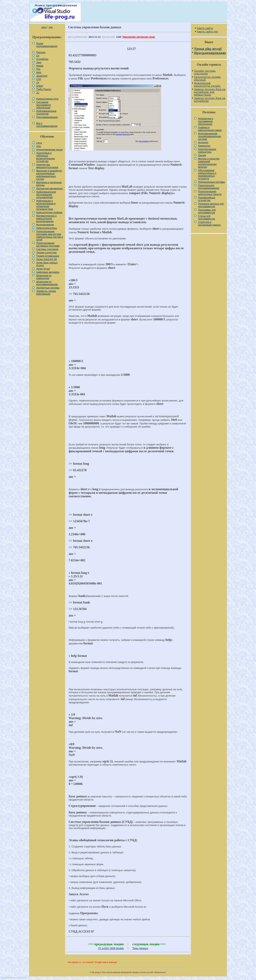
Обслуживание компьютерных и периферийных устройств (207, 175)
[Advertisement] (128, 341)
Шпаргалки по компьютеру (44, 277)
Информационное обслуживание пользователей (46, 195)
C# (38, 83)
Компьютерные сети (47, 99)
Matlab (40, 66)
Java (39, 62)
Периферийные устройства (207, 199)
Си (38, 56)
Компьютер (204, 146)
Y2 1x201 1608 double (111, 948)
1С (38, 93)
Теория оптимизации (48, 256)
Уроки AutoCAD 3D (46, 259)
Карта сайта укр (208, 32)
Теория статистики (46, 253)
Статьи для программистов (206, 217)
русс (44, 27)
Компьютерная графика (49, 212)
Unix (39, 146)
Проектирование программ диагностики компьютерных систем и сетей (49, 236)
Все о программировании (47, 125)
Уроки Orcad (43, 269)
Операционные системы (211, 182)
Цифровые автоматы (48, 272)
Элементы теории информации (46, 293)
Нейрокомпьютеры (47, 228)
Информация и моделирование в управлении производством (46, 205)
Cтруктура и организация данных (209, 224)
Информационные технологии (46, 112)
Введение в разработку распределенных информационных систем (49, 175)
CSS (39, 79)
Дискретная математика (49, 189)
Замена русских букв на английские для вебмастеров (210, 92)
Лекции (202, 155)
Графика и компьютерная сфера (210, 129)
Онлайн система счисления (205, 72)
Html (39, 73)
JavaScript (42, 76)
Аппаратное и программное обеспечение (206, 121)
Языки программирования (47, 45)
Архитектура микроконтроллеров (47, 166)
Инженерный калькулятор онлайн (207, 85)
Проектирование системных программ (48, 245)
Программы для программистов (207, 211)
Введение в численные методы (49, 184)
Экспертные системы (48, 288)
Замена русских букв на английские (210, 100)
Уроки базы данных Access (47, 264)
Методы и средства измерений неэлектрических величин (209, 163)
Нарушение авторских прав (139, 37)
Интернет (203, 143)
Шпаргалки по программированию (47, 283)
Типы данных (140, 948)
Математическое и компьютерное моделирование (46, 219)
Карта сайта (205, 28)
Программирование (47, 117)
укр (51, 27)
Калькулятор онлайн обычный (208, 78)
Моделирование (45, 225)
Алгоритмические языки (49, 150)
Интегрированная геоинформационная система (210, 136)
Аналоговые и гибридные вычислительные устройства (46, 157)
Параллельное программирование (209, 187)
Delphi (40, 86)
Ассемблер (42, 59)
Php (38, 69)
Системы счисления (47, 249)
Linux (39, 143)
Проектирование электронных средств (210, 193)
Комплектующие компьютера (207, 151)
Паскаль (41, 52)
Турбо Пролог (44, 89)
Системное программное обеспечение (44, 105)
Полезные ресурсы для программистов (211, 205)
